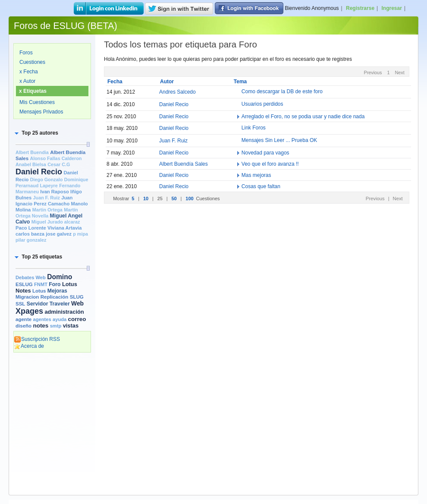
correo (77, 319)
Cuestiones (32, 62)
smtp (56, 326)
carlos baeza (30, 234)
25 (161, 198)
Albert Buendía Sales (184, 164)
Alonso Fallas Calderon (56, 158)
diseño (24, 326)
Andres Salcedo (177, 92)
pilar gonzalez (31, 240)
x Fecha (29, 72)
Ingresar (392, 8)
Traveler (60, 304)
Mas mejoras (256, 175)
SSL (20, 304)
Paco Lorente (31, 228)
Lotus (39, 291)
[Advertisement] (52, 391)
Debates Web (31, 277)
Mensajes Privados (41, 112)
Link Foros (254, 128)
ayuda (60, 319)
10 (146, 198)
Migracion (27, 297)
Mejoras (57, 291)
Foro (55, 284)
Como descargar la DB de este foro (282, 92)
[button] (36, 133)
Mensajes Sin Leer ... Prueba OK (279, 141)
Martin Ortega (47, 210)
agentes (42, 319)
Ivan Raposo (54, 192)
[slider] (88, 144)
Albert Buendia (32, 152)
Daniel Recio (39, 172)
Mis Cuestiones (37, 102)
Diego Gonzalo (47, 180)
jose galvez (59, 234)
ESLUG (24, 284)
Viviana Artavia (64, 228)
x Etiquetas (33, 91)
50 (174, 198)
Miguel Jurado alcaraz (56, 222)
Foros (26, 53)
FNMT (41, 284)
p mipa (80, 234)
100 (190, 198)
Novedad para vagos (265, 153)
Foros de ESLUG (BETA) (66, 26)
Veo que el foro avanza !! (270, 164)
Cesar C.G (59, 164)
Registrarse (360, 8)
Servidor (38, 304)
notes (41, 326)
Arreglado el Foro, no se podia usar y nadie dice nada (303, 117)
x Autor (27, 81)
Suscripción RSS (37, 339)
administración (64, 312)
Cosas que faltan (261, 186)
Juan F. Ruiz (47, 198)
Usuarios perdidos (262, 104)
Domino (60, 277)
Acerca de (29, 346)
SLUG (77, 297)
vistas (71, 326)
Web (77, 303)
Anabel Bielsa (31, 164)
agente (24, 319)
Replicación (55, 297)
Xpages (29, 311)
